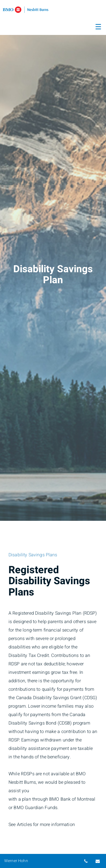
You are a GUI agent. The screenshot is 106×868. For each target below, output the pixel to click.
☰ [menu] (98, 27)
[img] (53, 260)
